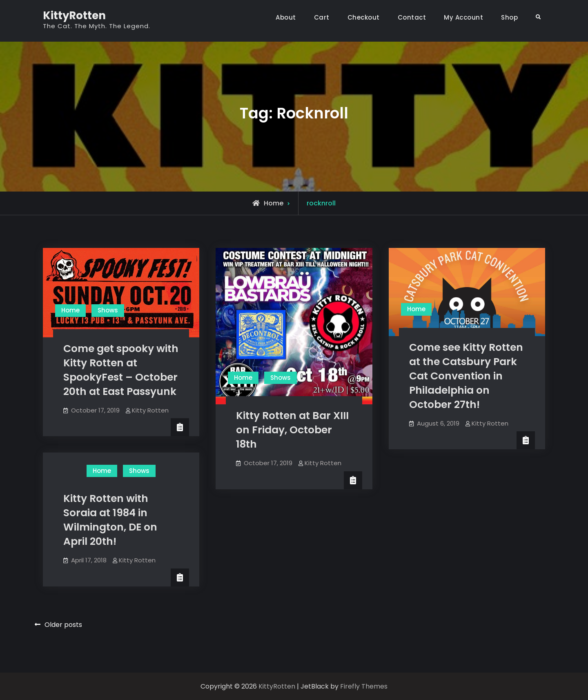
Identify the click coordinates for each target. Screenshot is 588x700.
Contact (412, 17)
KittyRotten (74, 16)
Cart (322, 17)
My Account (463, 17)
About (286, 17)
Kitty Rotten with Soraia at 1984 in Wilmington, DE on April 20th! (110, 520)
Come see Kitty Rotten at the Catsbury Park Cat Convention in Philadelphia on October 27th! (466, 376)
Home (70, 310)
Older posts (63, 625)
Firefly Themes (364, 686)
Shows (108, 310)
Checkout (364, 17)
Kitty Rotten (150, 410)
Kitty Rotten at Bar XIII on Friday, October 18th (292, 430)
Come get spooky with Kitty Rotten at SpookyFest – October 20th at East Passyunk (121, 370)
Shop (509, 17)
